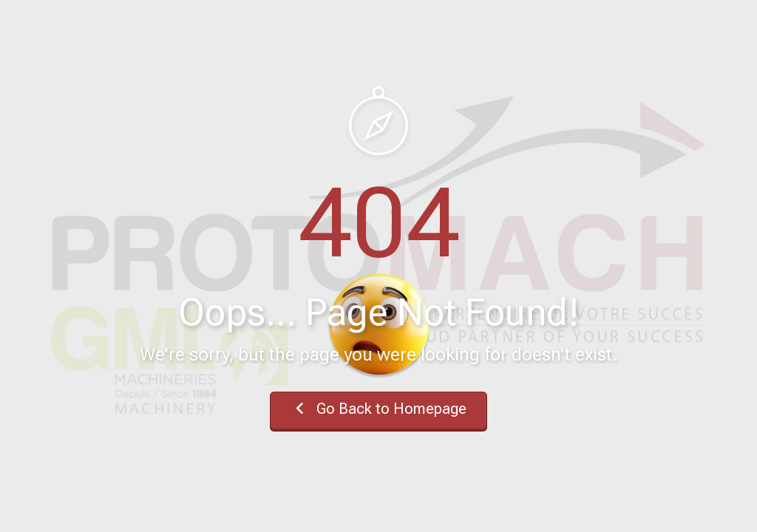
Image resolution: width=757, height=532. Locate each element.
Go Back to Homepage (378, 409)
